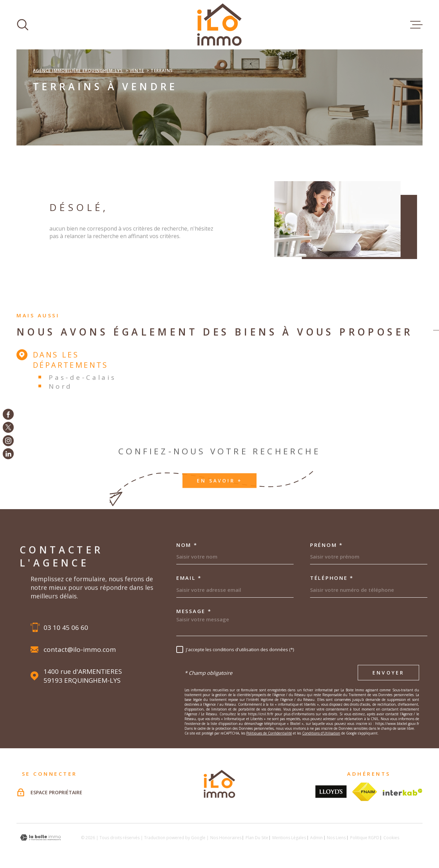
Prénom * (327, 545)
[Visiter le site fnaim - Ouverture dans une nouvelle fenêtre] (365, 792)
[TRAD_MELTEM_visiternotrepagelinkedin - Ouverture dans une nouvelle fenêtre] (8, 454)
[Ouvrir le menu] (416, 25)
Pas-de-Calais (82, 377)
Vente (137, 71)
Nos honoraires (226, 838)
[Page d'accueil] (219, 25)
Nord (61, 386)
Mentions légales (289, 838)
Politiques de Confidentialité (269, 733)
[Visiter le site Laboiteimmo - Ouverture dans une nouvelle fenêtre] (40, 838)
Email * (189, 578)
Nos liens (336, 838)
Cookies (391, 838)
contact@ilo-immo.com (80, 649)
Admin (316, 838)
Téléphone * (332, 578)
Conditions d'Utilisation (321, 733)
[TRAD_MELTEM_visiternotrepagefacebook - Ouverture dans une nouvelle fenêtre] (8, 414)
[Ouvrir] (23, 25)
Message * (194, 611)
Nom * (187, 545)
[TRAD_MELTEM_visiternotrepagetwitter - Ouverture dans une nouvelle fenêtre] (8, 427)
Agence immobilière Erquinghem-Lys (78, 71)
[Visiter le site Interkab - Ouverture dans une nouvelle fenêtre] (403, 792)
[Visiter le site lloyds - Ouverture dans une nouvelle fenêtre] (331, 792)
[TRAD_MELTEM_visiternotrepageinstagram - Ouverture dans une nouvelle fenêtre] (8, 441)
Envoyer (388, 673)
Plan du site (257, 838)
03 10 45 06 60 (66, 627)
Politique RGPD (365, 838)
